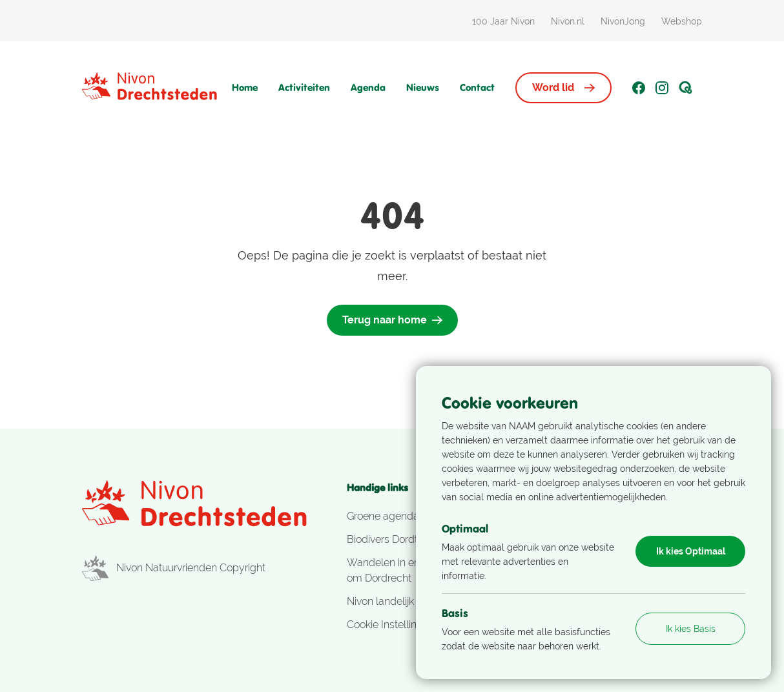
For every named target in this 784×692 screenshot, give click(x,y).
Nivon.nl (568, 21)
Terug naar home (392, 320)
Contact (477, 87)
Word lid (563, 87)
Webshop (682, 21)
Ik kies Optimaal (691, 551)
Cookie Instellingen (391, 625)
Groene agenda (383, 516)
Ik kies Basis (691, 629)
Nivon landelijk (380, 601)
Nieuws (423, 87)
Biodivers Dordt (382, 539)
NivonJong (623, 21)
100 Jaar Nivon (503, 21)
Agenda (368, 87)
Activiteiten (304, 87)
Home (245, 87)
